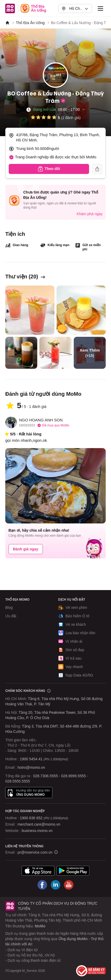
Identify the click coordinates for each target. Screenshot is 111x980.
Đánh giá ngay (26, 549)
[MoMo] (7, 23)
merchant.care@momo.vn (39, 824)
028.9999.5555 (73, 776)
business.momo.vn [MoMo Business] (37, 831)
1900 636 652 (44, 818)
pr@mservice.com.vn (35, 852)
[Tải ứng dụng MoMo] (38, 871)
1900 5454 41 (31, 759)
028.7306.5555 (46, 776)
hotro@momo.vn (31, 767)
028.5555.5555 (18, 781)
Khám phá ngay (90, 214)
